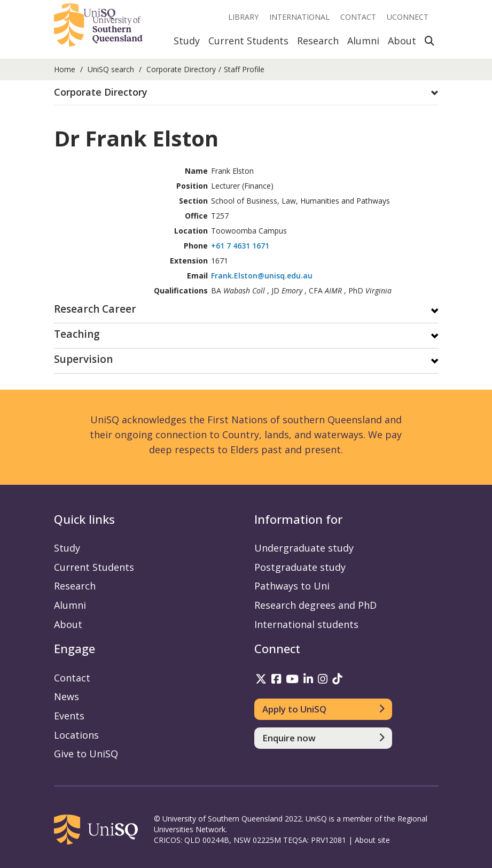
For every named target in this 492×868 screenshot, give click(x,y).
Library (243, 17)
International (299, 17)
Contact (358, 17)
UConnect (408, 17)
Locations (76, 735)
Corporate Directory (181, 69)
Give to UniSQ (86, 754)
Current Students (248, 41)
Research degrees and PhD (315, 605)
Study (187, 41)
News (67, 696)
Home (65, 69)
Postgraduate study (300, 567)
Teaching (77, 335)
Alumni (363, 41)
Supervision (83, 360)
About (402, 41)
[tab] (246, 93)
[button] (246, 92)
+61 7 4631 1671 (240, 246)
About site (372, 840)
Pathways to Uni (292, 586)
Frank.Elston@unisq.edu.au (262, 276)
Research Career (95, 310)
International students (306, 624)
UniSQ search (111, 69)
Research (318, 41)
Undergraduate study (304, 548)
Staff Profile (244, 69)
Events (69, 716)
